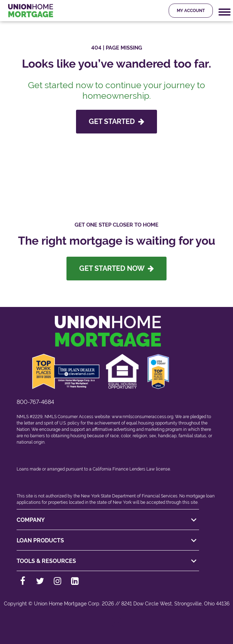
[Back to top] (117, 625)
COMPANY (108, 520)
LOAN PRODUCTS (108, 541)
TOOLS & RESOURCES (108, 561)
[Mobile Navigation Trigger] (225, 12)
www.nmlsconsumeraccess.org (142, 417)
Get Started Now (116, 268)
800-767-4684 (35, 402)
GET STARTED (116, 121)
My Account (191, 11)
